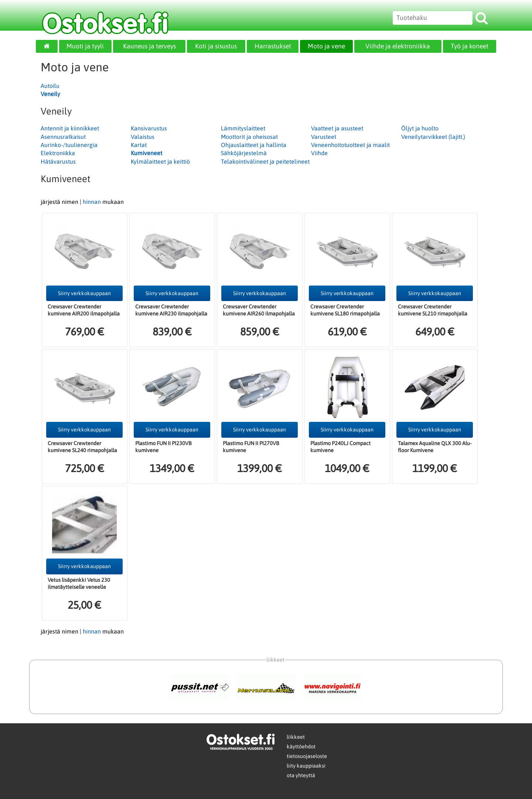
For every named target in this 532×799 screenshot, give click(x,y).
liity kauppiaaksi (306, 766)
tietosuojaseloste (307, 756)
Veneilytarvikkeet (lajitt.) (433, 137)
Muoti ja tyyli (85, 46)
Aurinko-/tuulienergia (69, 145)
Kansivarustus (149, 128)
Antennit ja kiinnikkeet (70, 128)
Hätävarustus (58, 161)
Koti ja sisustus (216, 46)
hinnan (92, 202)
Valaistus (143, 137)
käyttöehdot (301, 747)
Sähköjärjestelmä (244, 153)
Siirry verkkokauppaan (84, 293)
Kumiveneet (146, 153)
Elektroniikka (58, 153)
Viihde (319, 153)
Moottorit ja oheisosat (249, 137)
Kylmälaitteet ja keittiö (160, 161)
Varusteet (324, 137)
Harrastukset (273, 46)
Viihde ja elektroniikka (398, 46)
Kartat (139, 145)
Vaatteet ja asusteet (337, 128)
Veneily (50, 94)
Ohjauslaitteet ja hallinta (254, 145)
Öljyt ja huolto (420, 128)
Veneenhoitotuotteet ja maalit (350, 145)
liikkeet (296, 737)
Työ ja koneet (470, 46)
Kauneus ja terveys (149, 46)
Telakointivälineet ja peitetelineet (265, 161)
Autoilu (50, 86)
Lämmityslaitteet (243, 128)
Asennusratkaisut (63, 137)
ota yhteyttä (301, 775)
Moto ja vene (326, 46)
